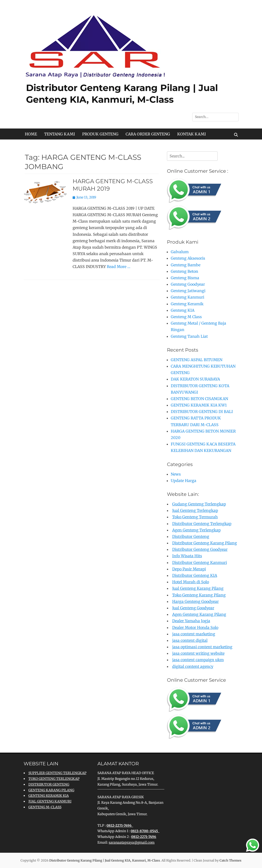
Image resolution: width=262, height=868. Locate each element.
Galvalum (180, 252)
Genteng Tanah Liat (189, 336)
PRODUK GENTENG (100, 134)
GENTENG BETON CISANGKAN (199, 399)
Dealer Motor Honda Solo (195, 627)
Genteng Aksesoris (188, 258)
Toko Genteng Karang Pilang (199, 595)
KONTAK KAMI (192, 134)
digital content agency (193, 666)
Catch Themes (230, 860)
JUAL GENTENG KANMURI (50, 801)
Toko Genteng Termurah (195, 517)
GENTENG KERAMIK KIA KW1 (199, 405)
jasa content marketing (194, 634)
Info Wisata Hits (187, 556)
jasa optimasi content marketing (202, 647)
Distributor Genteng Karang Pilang (205, 543)
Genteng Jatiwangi (188, 291)
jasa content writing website (198, 653)
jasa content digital (190, 640)
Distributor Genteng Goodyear (200, 549)
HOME (31, 134)
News (176, 474)
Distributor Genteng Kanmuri (200, 563)
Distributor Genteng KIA (195, 575)
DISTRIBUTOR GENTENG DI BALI (202, 412)
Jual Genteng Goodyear (193, 608)
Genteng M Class (186, 317)
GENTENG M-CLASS (45, 807)
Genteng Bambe (186, 265)
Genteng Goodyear (188, 284)
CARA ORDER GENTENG (148, 134)
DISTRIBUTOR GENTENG (49, 784)
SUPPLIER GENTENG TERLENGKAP (57, 773)
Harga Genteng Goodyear (195, 601)
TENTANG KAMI (60, 134)
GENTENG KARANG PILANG (51, 790)
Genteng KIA (183, 310)
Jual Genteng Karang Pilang (198, 588)
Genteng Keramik (187, 304)
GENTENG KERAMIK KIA (49, 796)
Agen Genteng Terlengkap (196, 530)
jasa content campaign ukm (198, 660)
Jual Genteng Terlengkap (195, 510)
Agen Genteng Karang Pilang (199, 614)
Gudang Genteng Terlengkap (199, 504)
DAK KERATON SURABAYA (195, 379)
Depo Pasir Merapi (189, 569)
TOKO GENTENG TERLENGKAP (54, 779)
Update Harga (184, 481)
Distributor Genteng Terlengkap (202, 524)
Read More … (119, 267)
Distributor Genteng (191, 536)
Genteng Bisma (185, 278)
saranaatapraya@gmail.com (132, 842)
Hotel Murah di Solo (191, 582)
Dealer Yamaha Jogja (191, 621)
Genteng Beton (184, 271)
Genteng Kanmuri (187, 297)
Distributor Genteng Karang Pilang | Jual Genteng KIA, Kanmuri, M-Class (105, 860)
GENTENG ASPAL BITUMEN (197, 360)
